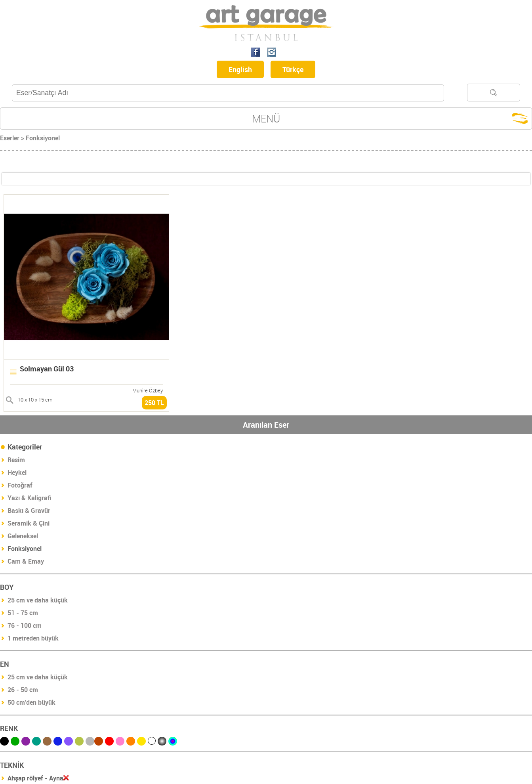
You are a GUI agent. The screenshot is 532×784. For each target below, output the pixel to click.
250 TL (154, 403)
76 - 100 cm (25, 625)
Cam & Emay (26, 561)
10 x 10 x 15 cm (35, 400)
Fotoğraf (20, 485)
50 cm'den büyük (31, 702)
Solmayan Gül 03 (47, 369)
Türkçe (293, 69)
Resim (16, 460)
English (240, 69)
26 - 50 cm (23, 690)
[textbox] (228, 93)
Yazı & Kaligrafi (30, 498)
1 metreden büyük (33, 638)
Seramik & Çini (29, 523)
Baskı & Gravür (29, 511)
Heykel (17, 472)
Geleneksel (23, 536)
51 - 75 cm (23, 613)
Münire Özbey (148, 390)
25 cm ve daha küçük (38, 600)
